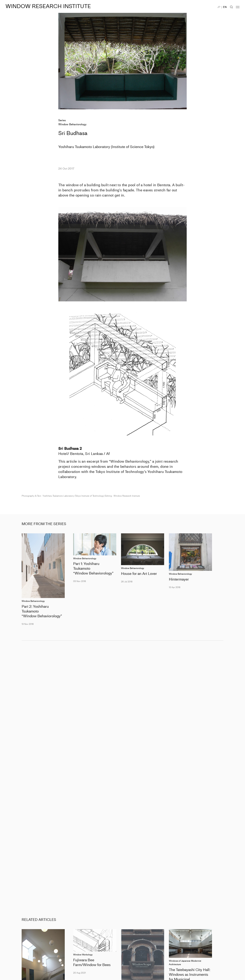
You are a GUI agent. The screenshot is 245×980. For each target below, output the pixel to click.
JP (219, 7)
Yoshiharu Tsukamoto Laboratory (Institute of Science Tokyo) (106, 147)
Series (62, 120)
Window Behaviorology (72, 124)
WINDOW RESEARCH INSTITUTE (48, 6)
